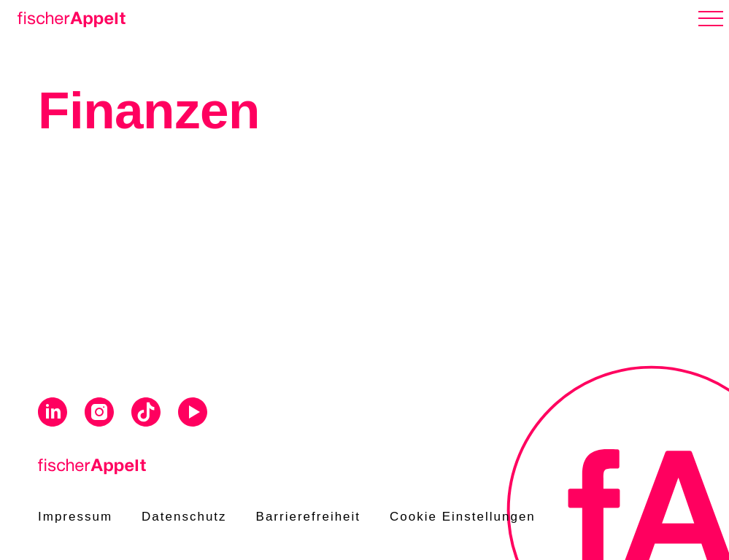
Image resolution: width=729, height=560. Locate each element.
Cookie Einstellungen (463, 517)
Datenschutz (184, 517)
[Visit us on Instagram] (99, 415)
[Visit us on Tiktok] (146, 415)
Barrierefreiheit (309, 517)
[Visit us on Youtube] (193, 415)
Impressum (75, 517)
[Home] (69, 17)
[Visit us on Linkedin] (53, 415)
